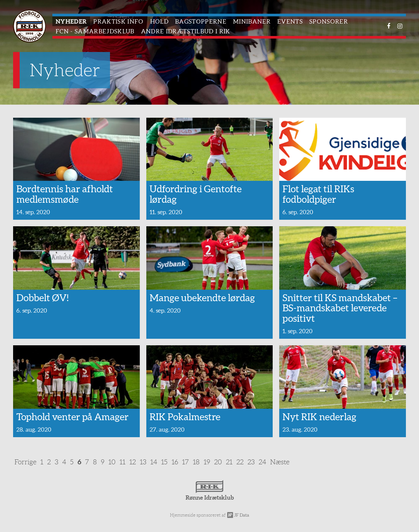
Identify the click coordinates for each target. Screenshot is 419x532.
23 (251, 462)
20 (218, 462)
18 (196, 462)
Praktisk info (118, 21)
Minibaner (252, 21)
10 (112, 462)
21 (229, 462)
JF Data (238, 515)
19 (207, 462)
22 (240, 462)
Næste (280, 462)
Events (290, 21)
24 (262, 462)
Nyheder (71, 21)
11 (122, 462)
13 (143, 462)
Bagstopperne (201, 21)
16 (175, 462)
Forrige (25, 462)
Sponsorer (329, 21)
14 (154, 462)
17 (185, 462)
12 (133, 462)
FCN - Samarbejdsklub (95, 31)
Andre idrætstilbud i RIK (186, 31)
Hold (159, 21)
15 (164, 462)
